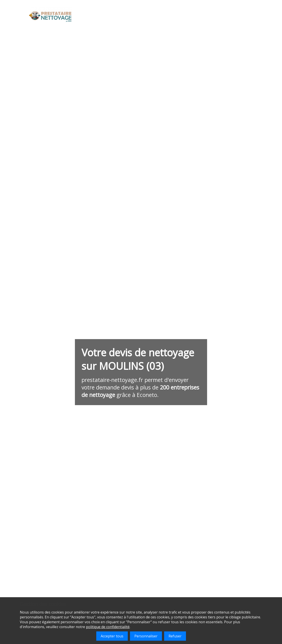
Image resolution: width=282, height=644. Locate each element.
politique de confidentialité (108, 627)
